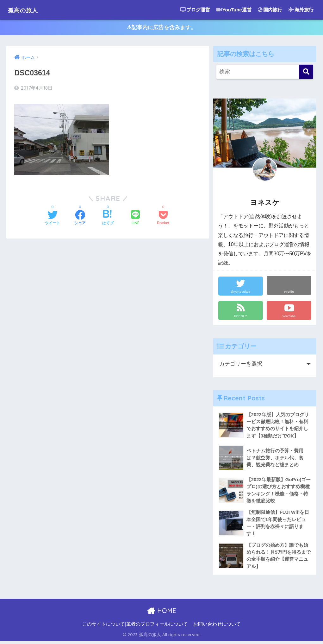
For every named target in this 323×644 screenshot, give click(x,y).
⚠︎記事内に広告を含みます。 (161, 28)
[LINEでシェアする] (135, 219)
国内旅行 (270, 10)
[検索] (306, 73)
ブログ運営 (195, 10)
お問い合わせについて (217, 627)
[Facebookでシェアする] (80, 219)
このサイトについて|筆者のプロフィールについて (135, 627)
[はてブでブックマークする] (108, 219)
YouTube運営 (234, 10)
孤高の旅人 (27, 10)
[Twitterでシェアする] (53, 219)
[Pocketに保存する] (163, 219)
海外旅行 (301, 10)
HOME (161, 613)
